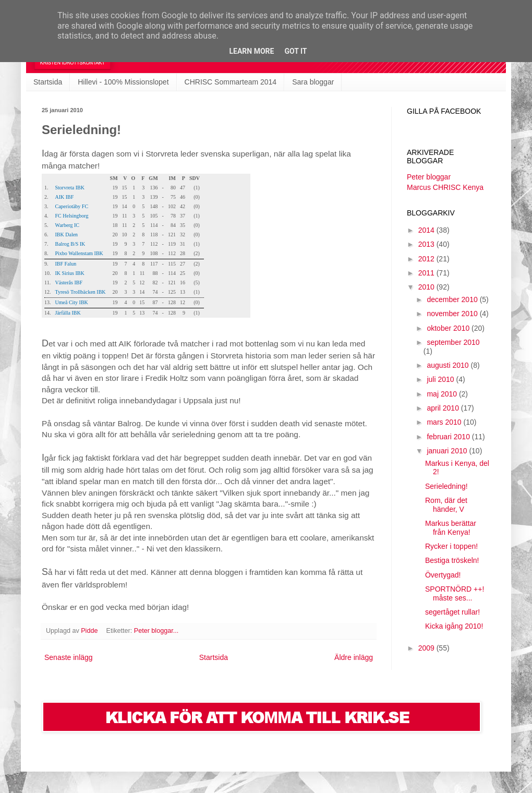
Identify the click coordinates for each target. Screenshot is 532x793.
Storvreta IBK (70, 188)
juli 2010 (441, 379)
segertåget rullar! (452, 612)
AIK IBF (65, 197)
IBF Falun (66, 264)
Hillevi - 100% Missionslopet (123, 82)
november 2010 (453, 314)
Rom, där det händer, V (446, 505)
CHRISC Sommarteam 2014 (231, 82)
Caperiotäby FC (72, 206)
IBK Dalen (67, 235)
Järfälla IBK (68, 313)
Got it (295, 51)
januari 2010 (448, 451)
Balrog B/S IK (70, 244)
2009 (427, 648)
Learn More (251, 51)
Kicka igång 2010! (454, 626)
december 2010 (453, 299)
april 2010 (444, 408)
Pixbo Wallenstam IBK (79, 253)
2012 (427, 259)
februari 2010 (449, 437)
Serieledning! (446, 486)
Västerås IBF (69, 283)
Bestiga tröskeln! (452, 560)
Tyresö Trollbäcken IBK (81, 292)
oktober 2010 (449, 328)
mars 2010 (445, 422)
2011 (427, 273)
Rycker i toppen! (451, 546)
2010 (427, 287)
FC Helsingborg (72, 216)
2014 (427, 230)
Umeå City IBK (72, 302)
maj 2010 (443, 394)
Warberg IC (68, 225)
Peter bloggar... (156, 631)
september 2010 (453, 342)
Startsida (48, 82)
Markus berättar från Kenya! (451, 528)
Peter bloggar (429, 177)
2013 (427, 244)
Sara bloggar (313, 82)
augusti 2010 (449, 365)
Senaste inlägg (69, 657)
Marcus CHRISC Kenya (445, 187)
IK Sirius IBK (70, 273)
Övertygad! (443, 575)
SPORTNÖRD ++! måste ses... (455, 593)
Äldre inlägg (354, 657)
